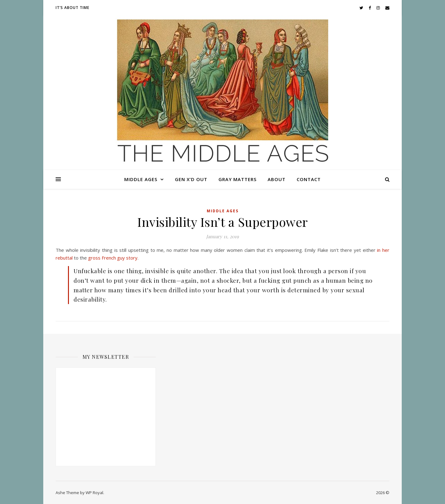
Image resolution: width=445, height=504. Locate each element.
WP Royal (94, 493)
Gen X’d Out (191, 179)
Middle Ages (141, 179)
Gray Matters (237, 179)
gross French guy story (113, 258)
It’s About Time (72, 8)
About (277, 179)
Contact (309, 179)
